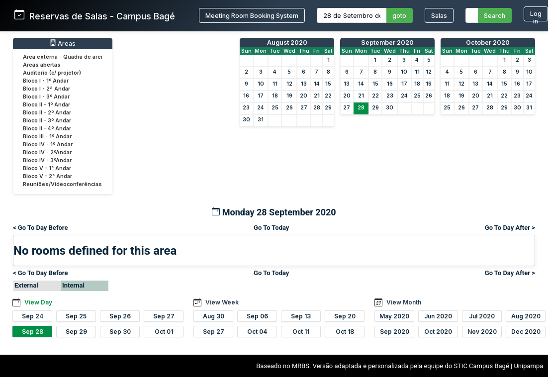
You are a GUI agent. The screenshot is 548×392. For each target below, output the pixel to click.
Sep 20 (345, 316)
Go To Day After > (510, 228)
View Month (404, 302)
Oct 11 (301, 332)
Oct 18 (345, 332)
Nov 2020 (482, 332)
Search (495, 16)
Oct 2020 (438, 332)
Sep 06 (257, 316)
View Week (222, 302)
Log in (536, 16)
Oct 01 (164, 332)
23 (246, 108)
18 (275, 96)
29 (328, 108)
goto (399, 16)
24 (261, 108)
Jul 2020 (482, 316)
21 (317, 96)
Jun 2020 (438, 316)
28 (317, 108)
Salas (439, 16)
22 (328, 96)
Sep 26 (120, 316)
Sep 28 (33, 332)
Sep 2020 (395, 332)
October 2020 (488, 43)
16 (246, 96)
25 (275, 108)
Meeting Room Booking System (252, 16)
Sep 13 (301, 316)
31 (261, 120)
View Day (38, 302)
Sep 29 (76, 332)
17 (261, 96)
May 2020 (394, 316)
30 (246, 120)
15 (328, 84)
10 (261, 84)
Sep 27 (164, 316)
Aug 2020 (526, 316)
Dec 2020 (526, 332)
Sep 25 (76, 316)
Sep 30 (120, 332)
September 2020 (387, 43)
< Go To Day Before (41, 228)
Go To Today (271, 228)
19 (289, 96)
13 (304, 84)
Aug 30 (214, 316)
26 (289, 108)
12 (289, 84)
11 (275, 84)
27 (304, 108)
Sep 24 (33, 316)
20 (304, 96)
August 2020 (287, 43)
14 (317, 84)
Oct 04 (257, 332)
